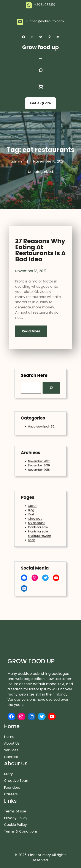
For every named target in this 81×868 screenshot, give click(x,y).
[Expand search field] (41, 72)
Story (8, 774)
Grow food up (41, 47)
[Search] (49, 387)
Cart (33, 515)
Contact (11, 757)
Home (9, 737)
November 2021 (39, 461)
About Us (12, 743)
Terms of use (15, 811)
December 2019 (39, 465)
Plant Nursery (39, 855)
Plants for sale (38, 526)
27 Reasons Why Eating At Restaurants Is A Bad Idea (40, 250)
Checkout (36, 519)
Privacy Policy (16, 818)
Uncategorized (40, 172)
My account (37, 522)
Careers (11, 794)
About (34, 508)
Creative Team (17, 781)
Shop (33, 536)
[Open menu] (41, 59)
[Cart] (41, 87)
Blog (33, 512)
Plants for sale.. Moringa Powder (40, 531)
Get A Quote (40, 103)
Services (11, 750)
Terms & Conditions (21, 831)
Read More (31, 331)
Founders (12, 787)
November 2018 (39, 468)
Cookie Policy (15, 825)
